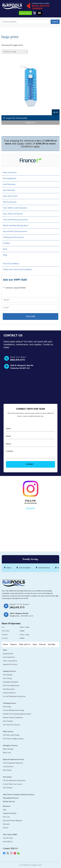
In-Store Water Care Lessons (13, 784)
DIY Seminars (8, 788)
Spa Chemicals (9, 190)
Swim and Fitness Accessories (15, 220)
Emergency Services (10, 745)
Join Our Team (8, 838)
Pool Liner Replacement (11, 686)
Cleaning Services (9, 703)
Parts (5, 249)
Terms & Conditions (11, 264)
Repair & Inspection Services (13, 759)
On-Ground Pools (9, 657)
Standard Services (9, 671)
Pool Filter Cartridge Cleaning (13, 739)
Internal (42, 644)
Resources (7, 806)
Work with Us (25, 644)
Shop (5, 255)
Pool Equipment (10, 178)
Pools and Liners (10, 173)
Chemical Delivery (9, 693)
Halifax (9, 568)
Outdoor (6, 243)
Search (55, 22)
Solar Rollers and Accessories (15, 208)
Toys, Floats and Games (13, 214)
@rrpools (30, 508)
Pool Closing (7, 678)
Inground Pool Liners (10, 664)
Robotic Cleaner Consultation (13, 718)
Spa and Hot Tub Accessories (15, 231)
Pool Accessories (10, 202)
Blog (5, 810)
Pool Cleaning (8, 721)
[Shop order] (15, 52)
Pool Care (6, 817)
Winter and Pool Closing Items (16, 226)
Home (5, 644)
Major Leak (7, 753)
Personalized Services (11, 798)
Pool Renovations (9, 689)
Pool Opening (8, 675)
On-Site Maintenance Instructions (14, 696)
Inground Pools (8, 654)
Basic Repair (7, 770)
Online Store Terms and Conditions (17, 270)
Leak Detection (8, 767)
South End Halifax (25, 568)
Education (6, 824)
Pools (5, 650)
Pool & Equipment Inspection (13, 763)
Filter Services (8, 732)
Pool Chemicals (9, 184)
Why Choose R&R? (10, 834)
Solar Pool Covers (10, 196)
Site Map (52, 644)
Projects (14, 644)
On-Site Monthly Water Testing (13, 710)
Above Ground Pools (10, 661)
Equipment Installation (11, 682)
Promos (6, 828)
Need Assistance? (25, 13)
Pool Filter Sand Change (11, 735)
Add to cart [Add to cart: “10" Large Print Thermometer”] (30, 123)
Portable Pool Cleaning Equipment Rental (17, 714)
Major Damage (8, 749)
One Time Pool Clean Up (11, 725)
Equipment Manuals (10, 813)
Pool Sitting (7, 707)
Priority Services (9, 801)
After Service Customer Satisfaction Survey (19, 794)
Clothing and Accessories (13, 237)
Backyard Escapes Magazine (13, 820)
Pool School (7, 777)
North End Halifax (44, 568)
